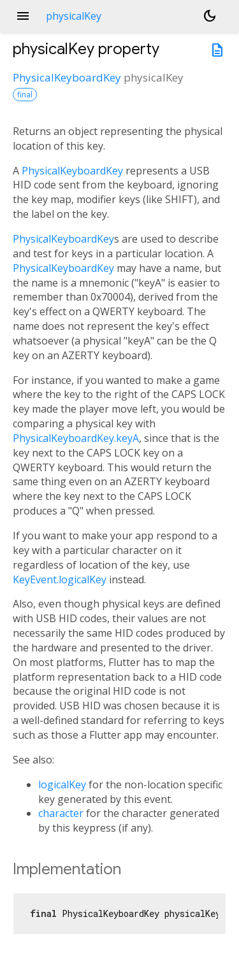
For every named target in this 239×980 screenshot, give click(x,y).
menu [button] (23, 16)
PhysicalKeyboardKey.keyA (76, 438)
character (61, 813)
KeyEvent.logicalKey (60, 579)
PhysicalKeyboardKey (67, 77)
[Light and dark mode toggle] (210, 16)
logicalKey (62, 785)
